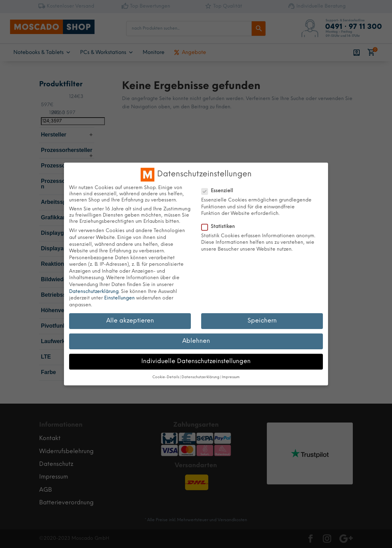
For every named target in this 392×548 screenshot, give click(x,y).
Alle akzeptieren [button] (130, 321)
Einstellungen (119, 298)
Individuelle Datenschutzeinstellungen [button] (196, 361)
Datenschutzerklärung (94, 292)
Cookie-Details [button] (166, 377)
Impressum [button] (231, 377)
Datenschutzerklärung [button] (200, 377)
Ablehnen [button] (196, 341)
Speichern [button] (262, 321)
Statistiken (221, 227)
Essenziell (220, 191)
